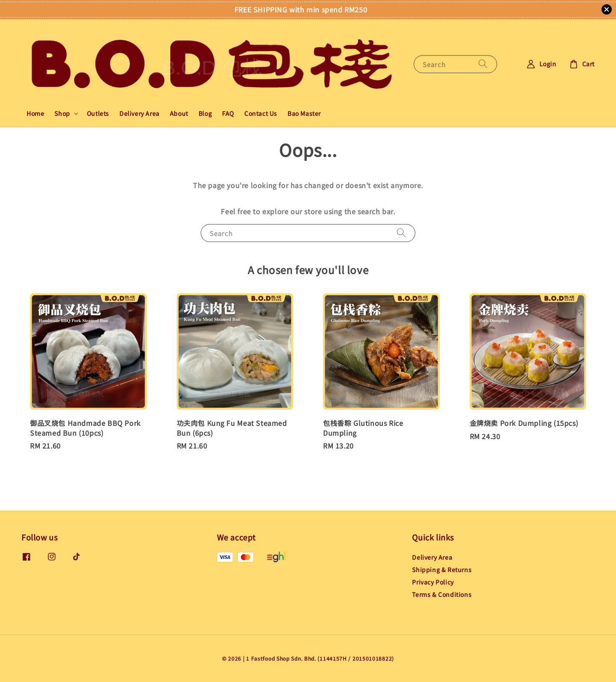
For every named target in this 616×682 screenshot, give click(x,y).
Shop (62, 113)
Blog (205, 113)
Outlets (98, 113)
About (179, 113)
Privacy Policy (433, 582)
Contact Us (261, 113)
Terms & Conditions (442, 594)
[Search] (483, 64)
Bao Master (304, 113)
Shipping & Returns (442, 570)
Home (35, 113)
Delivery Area (139, 113)
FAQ (228, 113)
